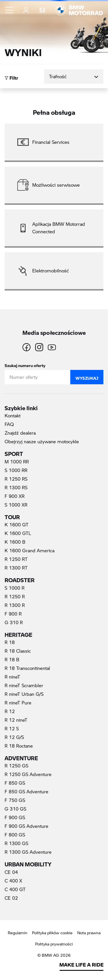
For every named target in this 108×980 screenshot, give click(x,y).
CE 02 (11, 898)
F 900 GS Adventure (26, 826)
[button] (10, 10)
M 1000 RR (17, 462)
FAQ (9, 424)
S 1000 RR (16, 470)
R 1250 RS (16, 479)
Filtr (11, 76)
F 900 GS (15, 817)
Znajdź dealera (20, 433)
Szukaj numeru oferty (25, 364)
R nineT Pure (18, 703)
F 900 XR (15, 496)
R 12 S (12, 728)
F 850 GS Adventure (26, 791)
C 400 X (13, 881)
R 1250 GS (16, 766)
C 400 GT (15, 889)
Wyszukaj (87, 377)
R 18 (10, 642)
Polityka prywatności (54, 944)
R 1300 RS (16, 487)
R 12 (10, 711)
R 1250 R (15, 596)
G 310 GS (15, 809)
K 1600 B (15, 542)
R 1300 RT (16, 568)
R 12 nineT (16, 720)
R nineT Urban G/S (24, 694)
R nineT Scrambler (24, 685)
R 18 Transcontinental (27, 668)
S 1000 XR (16, 505)
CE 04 (11, 872)
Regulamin (18, 933)
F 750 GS (15, 800)
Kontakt (13, 416)
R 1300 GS (16, 843)
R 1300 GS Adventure (28, 852)
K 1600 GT (17, 525)
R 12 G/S (14, 737)
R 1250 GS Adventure (28, 774)
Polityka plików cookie (52, 933)
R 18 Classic (18, 651)
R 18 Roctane (19, 746)
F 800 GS (15, 835)
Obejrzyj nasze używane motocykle (42, 441)
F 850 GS (15, 783)
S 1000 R (15, 588)
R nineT (12, 677)
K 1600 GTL (18, 533)
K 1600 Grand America (30, 550)
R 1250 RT (16, 559)
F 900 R (13, 614)
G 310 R (14, 622)
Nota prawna (89, 933)
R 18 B (12, 659)
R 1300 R (15, 605)
